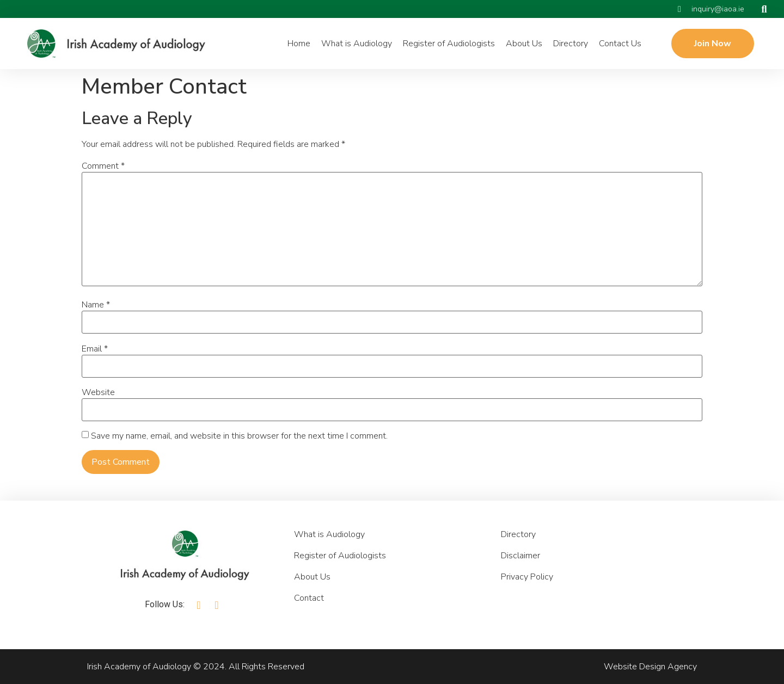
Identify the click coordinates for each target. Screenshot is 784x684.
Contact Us (620, 44)
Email (95, 349)
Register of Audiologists (449, 44)
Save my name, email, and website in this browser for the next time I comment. (239, 436)
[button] (764, 9)
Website (98, 392)
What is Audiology (357, 44)
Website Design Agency (650, 667)
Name (96, 305)
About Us (524, 44)
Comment (103, 166)
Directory (571, 44)
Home (299, 44)
